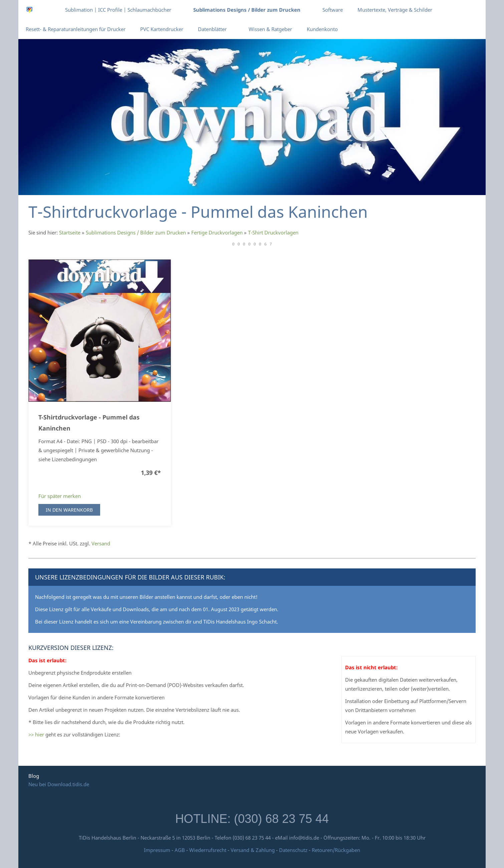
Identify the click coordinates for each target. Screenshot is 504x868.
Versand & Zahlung (253, 850)
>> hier (36, 734)
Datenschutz (293, 850)
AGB (180, 850)
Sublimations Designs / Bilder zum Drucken (136, 232)
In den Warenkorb (69, 510)
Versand (101, 543)
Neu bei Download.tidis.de (59, 784)
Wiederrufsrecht (208, 850)
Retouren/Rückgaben (336, 850)
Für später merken (60, 496)
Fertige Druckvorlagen (217, 232)
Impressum (157, 850)
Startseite (70, 232)
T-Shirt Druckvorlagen (273, 232)
